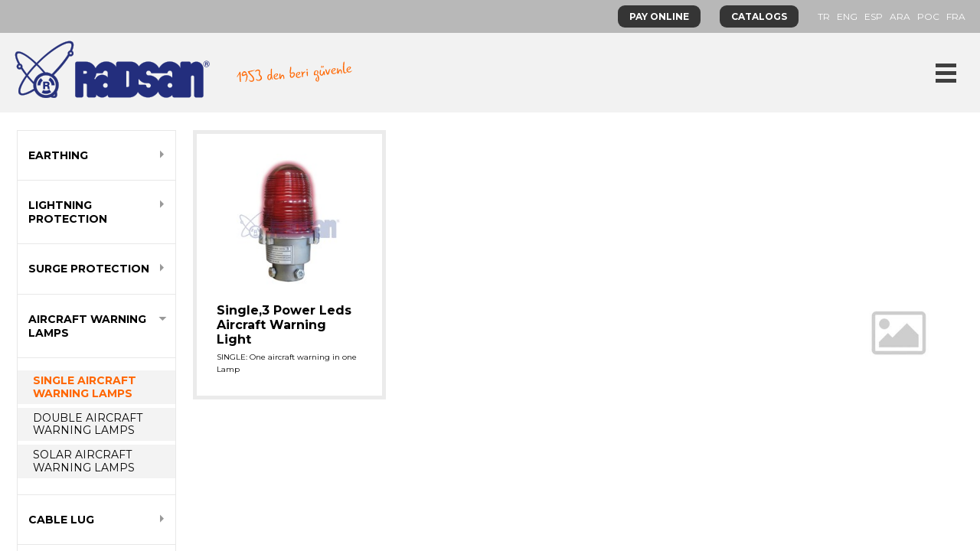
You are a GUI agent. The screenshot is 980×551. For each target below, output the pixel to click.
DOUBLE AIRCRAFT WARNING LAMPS (88, 424)
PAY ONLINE (659, 16)
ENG (847, 16)
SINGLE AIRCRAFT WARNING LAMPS (85, 387)
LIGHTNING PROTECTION (68, 212)
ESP (874, 16)
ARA (900, 16)
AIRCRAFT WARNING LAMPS (87, 326)
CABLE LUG (61, 520)
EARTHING (58, 155)
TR (824, 16)
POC (928, 16)
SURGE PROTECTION (89, 269)
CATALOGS (759, 16)
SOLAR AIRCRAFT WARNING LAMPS (84, 461)
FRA (956, 16)
